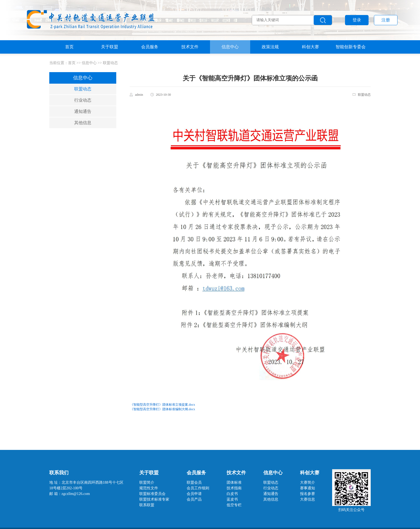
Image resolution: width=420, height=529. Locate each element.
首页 (69, 47)
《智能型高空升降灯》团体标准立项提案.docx (163, 405)
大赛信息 (307, 499)
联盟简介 (147, 482)
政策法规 (270, 47)
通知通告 (83, 111)
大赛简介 (307, 482)
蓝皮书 (232, 499)
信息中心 (230, 47)
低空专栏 (234, 505)
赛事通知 (307, 488)
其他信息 (83, 123)
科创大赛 (310, 47)
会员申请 (194, 494)
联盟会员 (194, 482)
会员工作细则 (198, 488)
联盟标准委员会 (152, 494)
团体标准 (234, 482)
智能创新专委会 (351, 47)
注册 (386, 20)
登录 (357, 20)
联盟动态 (110, 63)
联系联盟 (147, 505)
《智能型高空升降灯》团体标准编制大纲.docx (163, 409)
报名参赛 (307, 494)
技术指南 (234, 488)
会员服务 (150, 47)
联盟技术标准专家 (154, 499)
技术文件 (190, 47)
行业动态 (83, 100)
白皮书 (232, 494)
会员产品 (194, 499)
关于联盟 (110, 47)
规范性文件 (149, 488)
